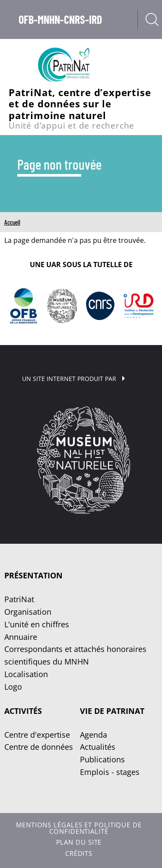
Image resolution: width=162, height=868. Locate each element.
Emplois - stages (110, 772)
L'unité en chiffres (37, 624)
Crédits (79, 853)
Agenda (94, 735)
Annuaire (21, 637)
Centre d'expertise (37, 735)
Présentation (33, 575)
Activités (23, 711)
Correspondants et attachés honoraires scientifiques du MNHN (75, 655)
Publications (102, 759)
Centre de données (39, 747)
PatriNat (19, 599)
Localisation (26, 674)
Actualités (98, 747)
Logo (13, 687)
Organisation (28, 612)
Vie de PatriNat (112, 711)
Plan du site (79, 842)
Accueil (12, 222)
